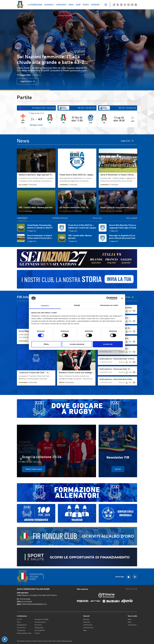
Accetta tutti (108, 344)
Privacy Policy (43, 641)
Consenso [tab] (45, 306)
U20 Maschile (88, 625)
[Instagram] (121, 5)
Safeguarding (39, 628)
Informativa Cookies (55, 641)
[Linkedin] (132, 5)
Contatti (37, 633)
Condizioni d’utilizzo (32, 641)
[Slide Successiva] (24, 51)
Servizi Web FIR (40, 630)
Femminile (87, 622)
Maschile (86, 619)
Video (130, 622)
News (85, 630)
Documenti (38, 625)
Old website (21, 641)
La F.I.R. (19, 619)
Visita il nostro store (34, 469)
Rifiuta (46, 344)
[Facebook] (114, 5)
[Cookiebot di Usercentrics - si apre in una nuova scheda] (108, 298)
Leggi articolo (28, 81)
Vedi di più (128, 297)
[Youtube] (129, 5)
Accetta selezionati (77, 344)
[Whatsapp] (136, 5)
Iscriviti (118, 469)
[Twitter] (118, 5)
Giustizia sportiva (40, 622)
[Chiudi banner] (122, 298)
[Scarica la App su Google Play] (135, 577)
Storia (19, 622)
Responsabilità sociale (24, 633)
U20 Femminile (88, 628)
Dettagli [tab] (77, 305)
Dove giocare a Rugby (42, 619)
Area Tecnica (21, 628)
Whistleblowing (67, 641)
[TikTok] (125, 5)
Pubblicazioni (132, 625)
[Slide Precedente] (18, 51)
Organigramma (22, 625)
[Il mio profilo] (106, 5)
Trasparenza (21, 630)
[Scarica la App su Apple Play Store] (129, 577)
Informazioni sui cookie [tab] (109, 305)
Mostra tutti (131, 589)
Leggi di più (127, 141)
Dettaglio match (36, 125)
